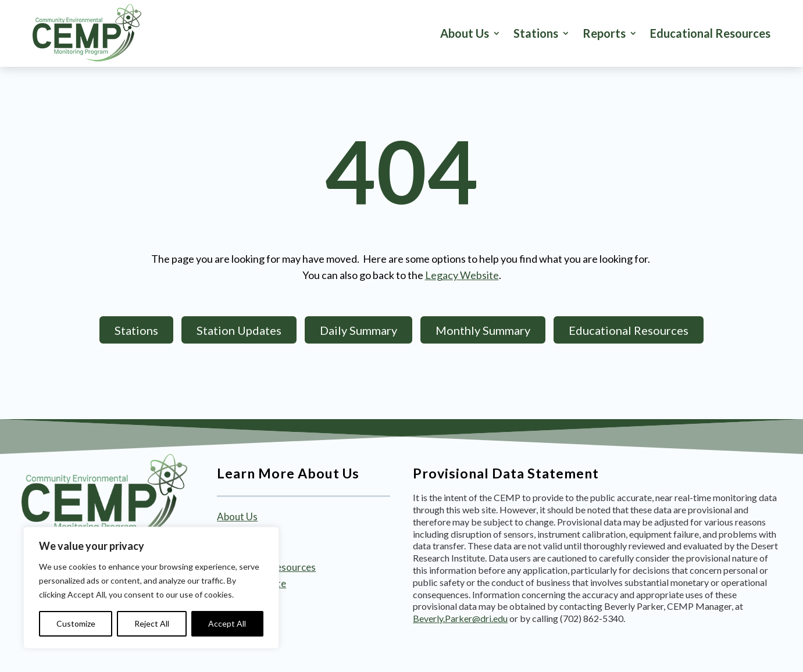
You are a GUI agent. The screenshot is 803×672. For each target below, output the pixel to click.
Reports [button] (604, 33)
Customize (76, 623)
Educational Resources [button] (629, 330)
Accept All (227, 623)
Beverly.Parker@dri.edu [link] (460, 618)
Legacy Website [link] (462, 275)
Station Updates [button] (239, 330)
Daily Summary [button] (358, 330)
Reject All (152, 623)
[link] (87, 33)
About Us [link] (465, 33)
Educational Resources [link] (710, 33)
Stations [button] (536, 33)
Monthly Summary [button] (483, 330)
